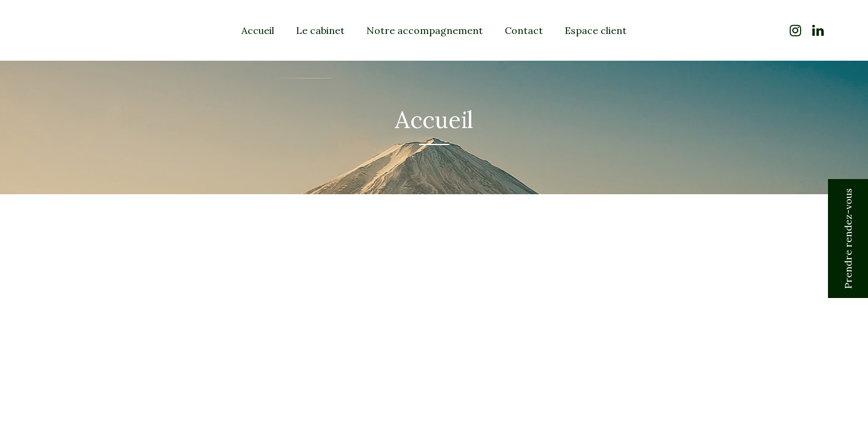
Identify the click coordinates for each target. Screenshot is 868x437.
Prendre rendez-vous (848, 239)
